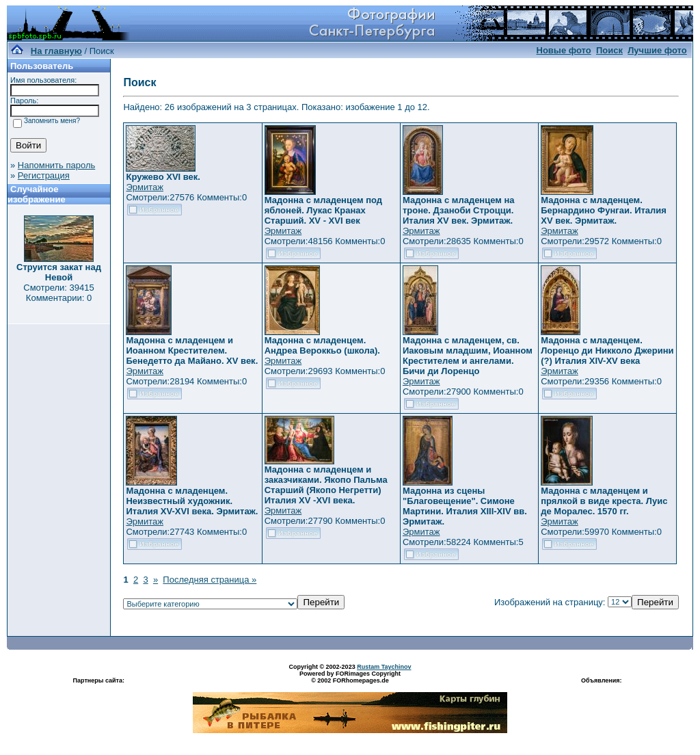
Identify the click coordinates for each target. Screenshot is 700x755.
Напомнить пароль (56, 165)
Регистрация (44, 175)
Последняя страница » (210, 580)
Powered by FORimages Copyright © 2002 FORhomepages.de (350, 677)
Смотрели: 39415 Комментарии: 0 (58, 293)
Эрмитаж (145, 187)
